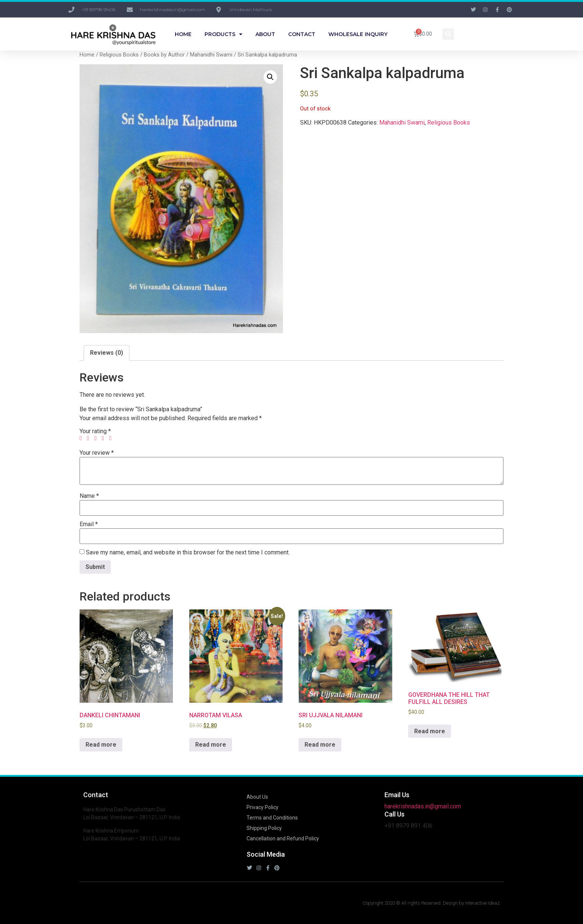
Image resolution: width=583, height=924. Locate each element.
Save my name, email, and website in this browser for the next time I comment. (188, 553)
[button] (448, 34)
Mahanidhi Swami (211, 55)
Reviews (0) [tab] (107, 353)
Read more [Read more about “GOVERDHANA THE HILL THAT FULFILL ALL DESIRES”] (430, 731)
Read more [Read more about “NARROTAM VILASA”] (211, 745)
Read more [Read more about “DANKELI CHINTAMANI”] (101, 745)
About (265, 34)
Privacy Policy (262, 807)
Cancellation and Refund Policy (283, 838)
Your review (97, 453)
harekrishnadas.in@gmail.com (423, 806)
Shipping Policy (264, 828)
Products (223, 34)
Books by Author (164, 55)
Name (89, 496)
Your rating (95, 431)
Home (183, 34)
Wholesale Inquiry (358, 34)
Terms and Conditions (272, 818)
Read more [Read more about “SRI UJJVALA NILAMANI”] (320, 745)
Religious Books (119, 55)
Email (89, 524)
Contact (302, 34)
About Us (257, 797)
